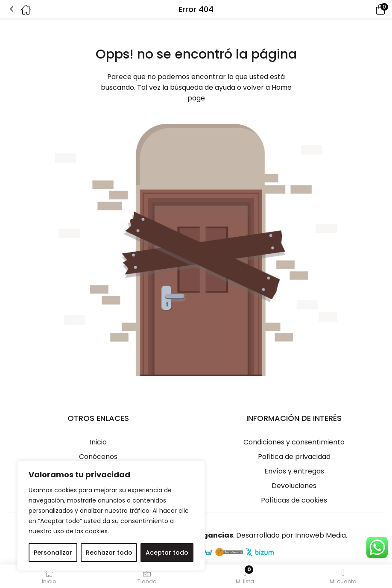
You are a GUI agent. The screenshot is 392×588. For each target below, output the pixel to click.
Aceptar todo (167, 553)
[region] (111, 516)
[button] (369, 9)
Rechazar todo (109, 553)
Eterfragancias (205, 535)
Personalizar (53, 553)
